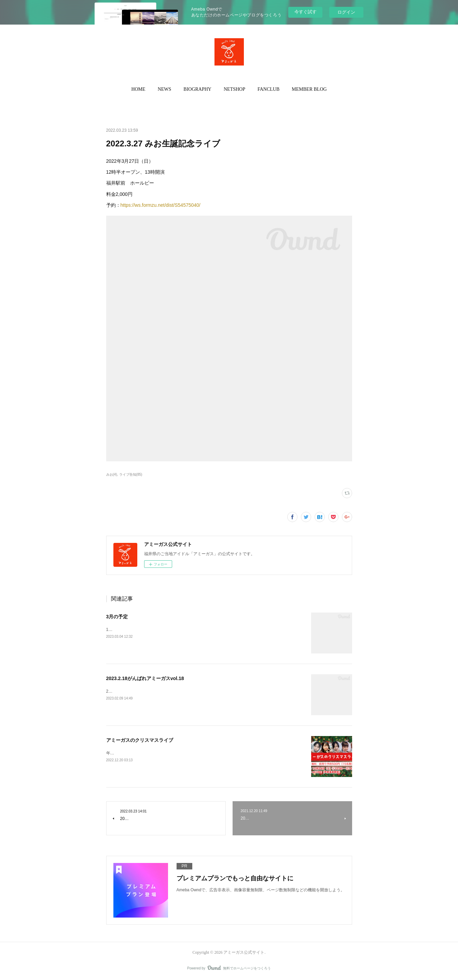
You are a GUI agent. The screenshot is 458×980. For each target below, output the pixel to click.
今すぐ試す (306, 12)
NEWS (165, 89)
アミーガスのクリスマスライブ (140, 740)
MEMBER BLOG (309, 89)
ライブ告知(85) (131, 474)
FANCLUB (268, 89)
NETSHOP (234, 89)
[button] (138, 89)
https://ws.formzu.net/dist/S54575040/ (161, 205)
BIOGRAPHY (197, 89)
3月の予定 (117, 617)
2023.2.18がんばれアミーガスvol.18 (145, 678)
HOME (138, 89)
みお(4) (112, 474)
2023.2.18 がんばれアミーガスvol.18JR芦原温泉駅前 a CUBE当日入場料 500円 (182, 691)
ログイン (346, 12)
